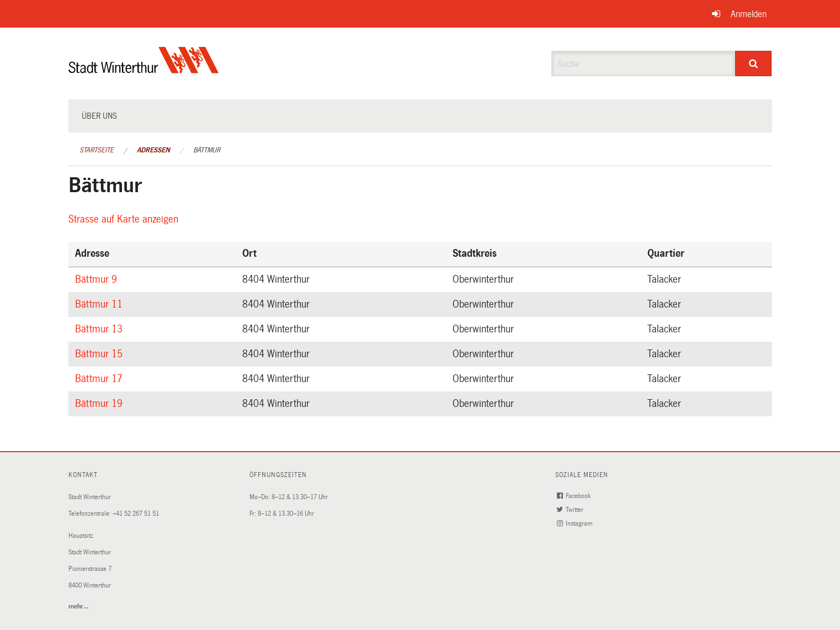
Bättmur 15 (100, 354)
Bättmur (207, 150)
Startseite (97, 150)
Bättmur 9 (98, 279)
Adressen (153, 150)
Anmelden (749, 14)
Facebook (575, 496)
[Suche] (754, 63)
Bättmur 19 (100, 404)
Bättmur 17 (100, 379)
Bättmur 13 (100, 329)
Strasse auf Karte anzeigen (125, 219)
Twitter (571, 510)
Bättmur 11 (100, 304)
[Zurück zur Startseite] (144, 69)
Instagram (576, 524)
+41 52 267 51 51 (136, 514)
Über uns (99, 116)
